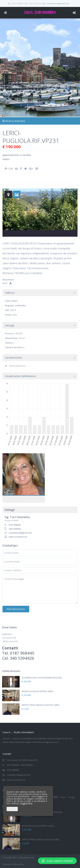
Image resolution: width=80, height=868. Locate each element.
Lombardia (20, 305)
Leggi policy (26, 803)
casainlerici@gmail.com (20, 533)
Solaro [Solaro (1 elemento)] (63, 797)
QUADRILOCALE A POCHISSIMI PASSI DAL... (42, 678)
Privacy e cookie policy (13, 864)
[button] (57, 861)
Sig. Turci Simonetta (17, 517)
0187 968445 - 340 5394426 (20, 765)
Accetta (12, 809)
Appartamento (11, 155)
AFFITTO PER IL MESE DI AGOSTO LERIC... (41, 705)
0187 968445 (15, 525)
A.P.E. (7, 283)
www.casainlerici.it (18, 537)
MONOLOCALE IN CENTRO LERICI (38, 691)
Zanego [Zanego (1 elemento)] (72, 797)
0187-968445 (17, 3)
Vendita (27, 155)
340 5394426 (35, 3)
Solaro (6, 159)
